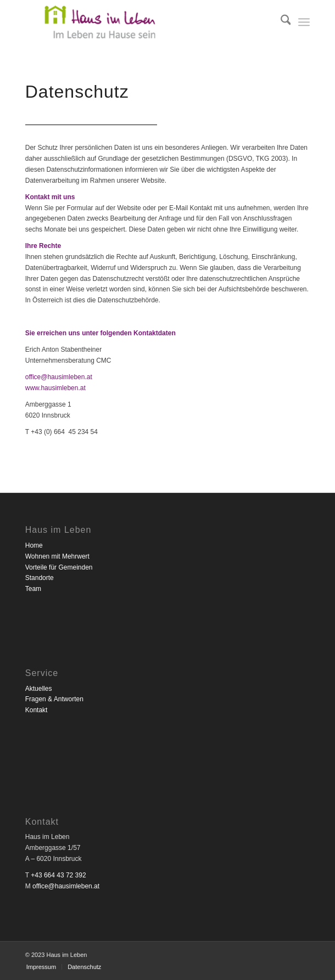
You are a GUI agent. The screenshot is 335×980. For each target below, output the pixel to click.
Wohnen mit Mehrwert (57, 556)
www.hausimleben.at (55, 388)
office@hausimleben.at (59, 377)
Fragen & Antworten (54, 699)
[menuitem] (280, 22)
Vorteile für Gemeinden (59, 567)
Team (33, 589)
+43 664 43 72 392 (58, 875)
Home (34, 545)
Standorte (40, 578)
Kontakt (37, 710)
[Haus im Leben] (139, 22)
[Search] (280, 22)
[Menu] (304, 22)
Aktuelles (39, 689)
